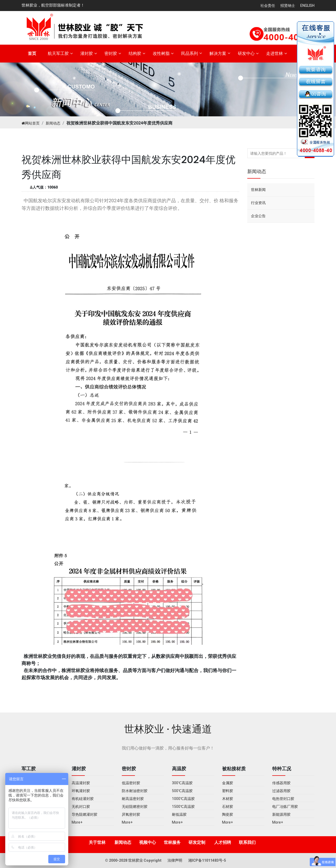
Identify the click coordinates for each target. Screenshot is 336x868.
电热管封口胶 (283, 799)
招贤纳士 (288, 6)
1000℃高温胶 (183, 799)
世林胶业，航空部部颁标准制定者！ (53, 5)
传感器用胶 (281, 783)
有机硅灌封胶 (83, 799)
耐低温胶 (179, 814)
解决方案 (218, 53)
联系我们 (247, 842)
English (307, 6)
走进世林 (275, 53)
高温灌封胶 (81, 783)
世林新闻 (258, 190)
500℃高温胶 (182, 791)
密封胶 (111, 53)
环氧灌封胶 (81, 791)
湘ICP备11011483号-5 (207, 860)
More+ (77, 822)
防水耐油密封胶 (135, 791)
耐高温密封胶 (133, 799)
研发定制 (197, 842)
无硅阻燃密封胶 (135, 807)
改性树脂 (161, 53)
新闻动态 (53, 123)
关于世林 (97, 842)
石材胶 (228, 807)
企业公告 (258, 216)
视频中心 (148, 842)
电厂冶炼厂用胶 (285, 807)
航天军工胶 (58, 53)
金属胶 (228, 783)
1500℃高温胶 (183, 807)
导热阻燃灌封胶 (85, 814)
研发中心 (246, 53)
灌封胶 (87, 53)
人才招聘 (223, 842)
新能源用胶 (281, 814)
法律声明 (175, 860)
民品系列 (190, 53)
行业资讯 (258, 203)
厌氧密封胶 (131, 814)
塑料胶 (228, 791)
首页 (32, 53)
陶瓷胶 (228, 814)
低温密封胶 (131, 783)
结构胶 (135, 53)
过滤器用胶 (281, 791)
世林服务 (172, 842)
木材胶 (228, 799)
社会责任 (268, 6)
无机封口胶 (81, 807)
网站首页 (31, 123)
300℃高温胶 (182, 783)
